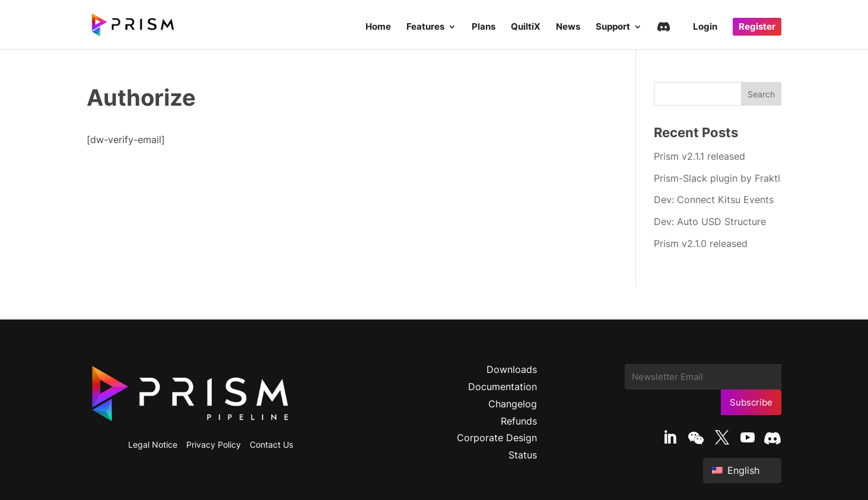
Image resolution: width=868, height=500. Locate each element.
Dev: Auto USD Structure (710, 221)
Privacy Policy (214, 444)
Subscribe (751, 402)
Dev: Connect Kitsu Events (714, 200)
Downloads (512, 369)
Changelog (513, 404)
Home (378, 27)
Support (613, 27)
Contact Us (271, 444)
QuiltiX (526, 27)
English (736, 470)
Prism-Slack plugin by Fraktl (717, 178)
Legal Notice (153, 444)
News (568, 27)
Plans (484, 27)
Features (425, 27)
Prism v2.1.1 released (700, 156)
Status (523, 455)
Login (705, 27)
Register (757, 26)
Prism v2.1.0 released (701, 243)
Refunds (519, 421)
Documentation (503, 387)
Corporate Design (497, 438)
